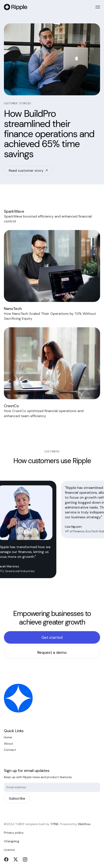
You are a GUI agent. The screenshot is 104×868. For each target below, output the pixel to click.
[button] (98, 7)
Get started (52, 637)
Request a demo (52, 652)
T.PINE (54, 824)
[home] (16, 7)
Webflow (84, 824)
